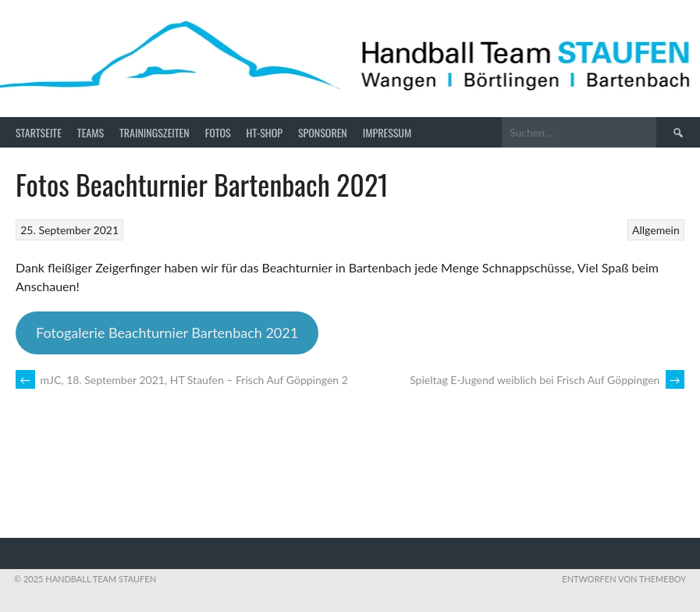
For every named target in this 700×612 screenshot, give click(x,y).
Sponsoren (323, 132)
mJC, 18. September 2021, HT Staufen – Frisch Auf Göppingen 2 (182, 380)
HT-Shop (265, 132)
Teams (91, 132)
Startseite (39, 132)
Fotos (218, 132)
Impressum (387, 132)
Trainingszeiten (155, 132)
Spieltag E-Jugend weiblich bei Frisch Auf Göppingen (547, 380)
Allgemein (656, 230)
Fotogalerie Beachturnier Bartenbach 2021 (167, 333)
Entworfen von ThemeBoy (624, 579)
